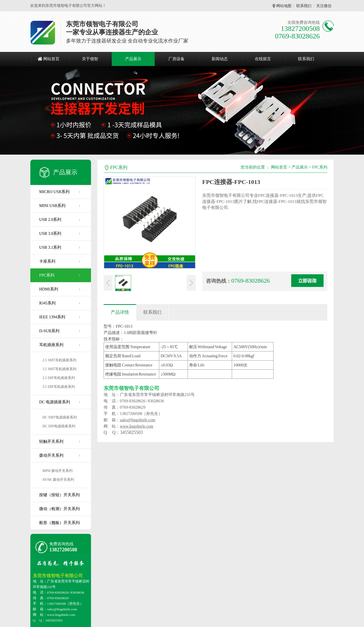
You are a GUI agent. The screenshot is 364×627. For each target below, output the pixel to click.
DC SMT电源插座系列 (60, 417)
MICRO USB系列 (54, 192)
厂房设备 (176, 59)
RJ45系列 (47, 303)
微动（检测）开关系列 (59, 509)
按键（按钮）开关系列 (59, 495)
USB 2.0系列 (50, 220)
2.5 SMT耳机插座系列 (59, 360)
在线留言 (263, 59)
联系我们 (304, 6)
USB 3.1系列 (50, 247)
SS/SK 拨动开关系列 (58, 480)
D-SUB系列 (49, 331)
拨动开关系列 (51, 455)
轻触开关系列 (51, 441)
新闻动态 (220, 59)
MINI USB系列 (52, 206)
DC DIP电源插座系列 (59, 426)
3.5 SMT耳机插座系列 (59, 369)
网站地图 (284, 6)
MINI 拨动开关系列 (58, 471)
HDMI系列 (49, 289)
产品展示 (133, 59)
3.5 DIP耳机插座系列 (59, 387)
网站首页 (51, 59)
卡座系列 (47, 261)
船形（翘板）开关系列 (59, 523)
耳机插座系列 (51, 345)
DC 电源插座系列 (55, 402)
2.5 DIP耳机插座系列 (59, 378)
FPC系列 (47, 275)
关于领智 (90, 59)
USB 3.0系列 (50, 233)
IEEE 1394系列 (52, 317)
